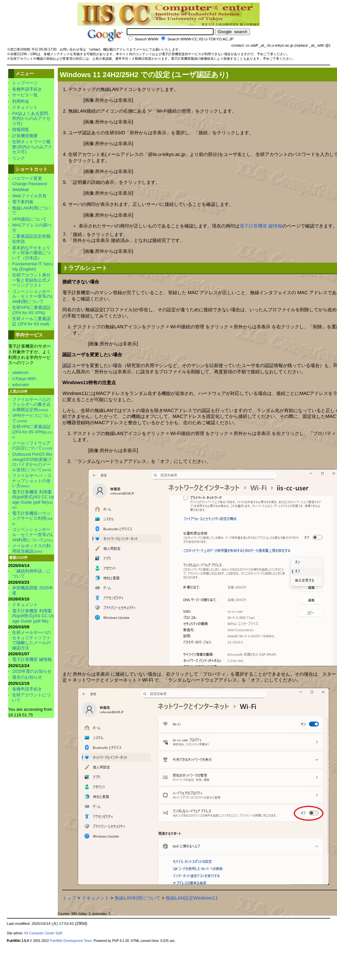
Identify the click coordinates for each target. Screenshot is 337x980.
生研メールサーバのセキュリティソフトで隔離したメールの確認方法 (31, 640)
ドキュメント (95, 898)
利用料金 (21, 101)
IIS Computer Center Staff (43, 933)
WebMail (20, 190)
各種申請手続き (27, 89)
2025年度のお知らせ (32, 671)
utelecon (20, 372)
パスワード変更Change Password (30, 181)
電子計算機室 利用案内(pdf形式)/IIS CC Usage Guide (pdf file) (33, 500)
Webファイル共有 (29, 196)
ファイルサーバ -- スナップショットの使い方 (32, 481)
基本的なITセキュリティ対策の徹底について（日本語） (31, 253)
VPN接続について (29, 219)
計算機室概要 (25, 136)
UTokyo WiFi (24, 379)
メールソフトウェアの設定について (32, 446)
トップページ (25, 83)
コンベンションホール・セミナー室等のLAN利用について (32, 296)
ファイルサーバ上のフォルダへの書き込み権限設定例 (31, 404)
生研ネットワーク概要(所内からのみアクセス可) (32, 147)
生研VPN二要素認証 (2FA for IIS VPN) (32, 310)
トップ (69, 898)
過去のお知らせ (27, 677)
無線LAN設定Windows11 (192, 898)
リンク (19, 158)
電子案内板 (23, 202)
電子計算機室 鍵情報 (261, 226)
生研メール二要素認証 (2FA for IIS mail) (31, 321)
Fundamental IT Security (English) (32, 266)
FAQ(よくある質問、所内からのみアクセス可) (32, 119)
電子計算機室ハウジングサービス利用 (32, 518)
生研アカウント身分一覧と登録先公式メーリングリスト (31, 280)
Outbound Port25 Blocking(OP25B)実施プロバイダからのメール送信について (32, 462)
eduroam (21, 385)
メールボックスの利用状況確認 (31, 548)
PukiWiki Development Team (71, 941)
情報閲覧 (21, 130)
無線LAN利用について (137, 898)
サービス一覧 (25, 95)
